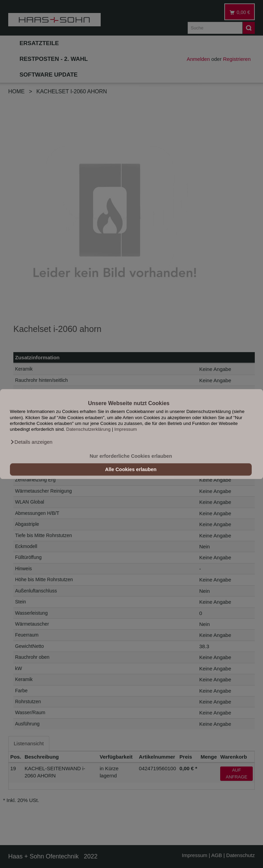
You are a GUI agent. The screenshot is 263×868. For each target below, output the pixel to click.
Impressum (126, 430)
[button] (31, 442)
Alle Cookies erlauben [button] (131, 469)
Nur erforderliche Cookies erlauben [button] (131, 456)
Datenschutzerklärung (88, 430)
